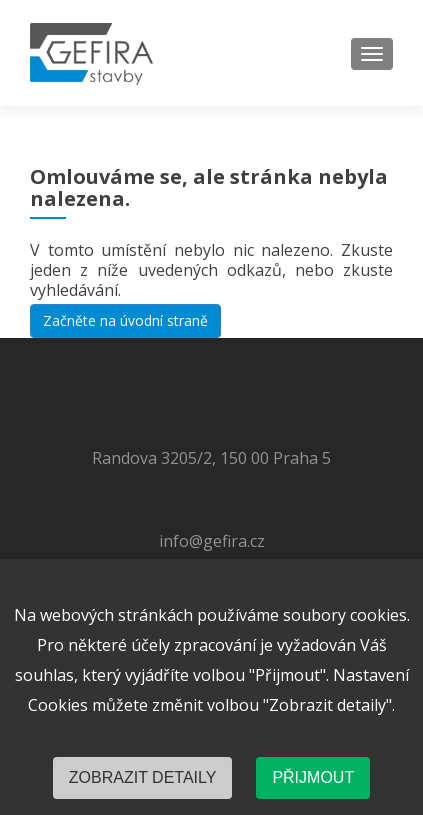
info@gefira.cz (212, 541)
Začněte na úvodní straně (125, 320)
